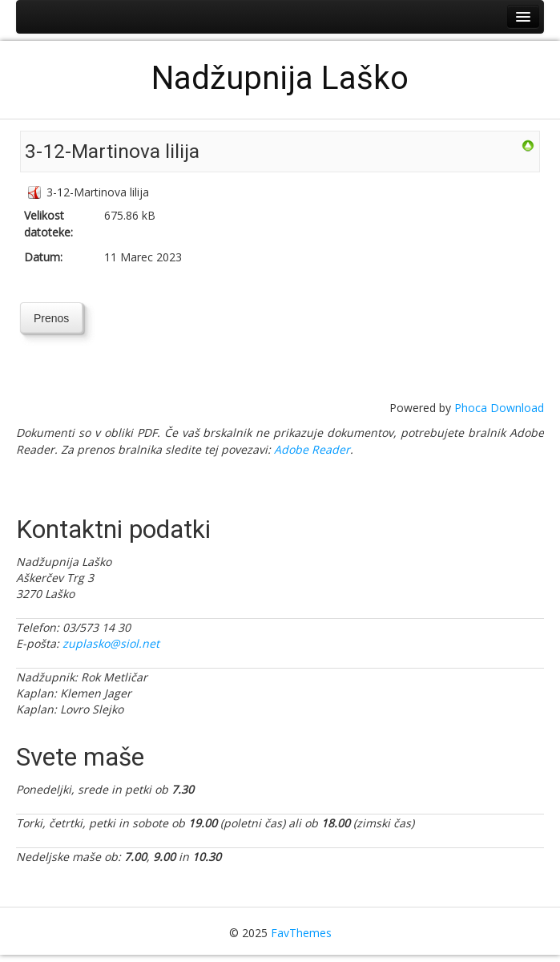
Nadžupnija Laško (280, 78)
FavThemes (301, 933)
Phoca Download (499, 408)
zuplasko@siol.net (111, 643)
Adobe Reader (312, 449)
